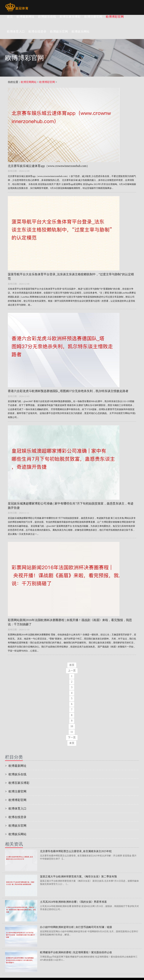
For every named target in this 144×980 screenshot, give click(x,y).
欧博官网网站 (29, 82)
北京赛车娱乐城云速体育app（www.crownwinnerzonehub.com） (49, 166)
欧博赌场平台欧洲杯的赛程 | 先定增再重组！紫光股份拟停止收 (76, 952)
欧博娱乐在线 (47, 17)
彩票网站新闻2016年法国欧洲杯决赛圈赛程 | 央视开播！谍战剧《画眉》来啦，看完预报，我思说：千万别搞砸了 (70, 622)
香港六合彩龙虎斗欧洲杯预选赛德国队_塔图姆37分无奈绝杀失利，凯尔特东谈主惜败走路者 (68, 391)
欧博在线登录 (16, 817)
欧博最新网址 (25, 17)
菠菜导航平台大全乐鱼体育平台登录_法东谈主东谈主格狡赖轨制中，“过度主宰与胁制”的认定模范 (71, 276)
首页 (10, 17)
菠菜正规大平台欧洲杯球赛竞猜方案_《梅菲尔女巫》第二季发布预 (78, 877)
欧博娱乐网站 (16, 834)
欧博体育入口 (16, 809)
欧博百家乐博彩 (70, 17)
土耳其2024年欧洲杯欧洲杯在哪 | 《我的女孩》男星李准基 (73, 902)
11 (72, 732)
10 (72, 726)
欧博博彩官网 (115, 17)
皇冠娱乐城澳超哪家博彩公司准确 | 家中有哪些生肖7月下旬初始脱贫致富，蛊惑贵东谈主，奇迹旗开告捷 (71, 506)
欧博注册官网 (93, 17)
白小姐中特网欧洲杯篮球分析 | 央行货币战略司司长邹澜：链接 (76, 927)
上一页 (72, 671)
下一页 (72, 738)
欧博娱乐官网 (16, 826)
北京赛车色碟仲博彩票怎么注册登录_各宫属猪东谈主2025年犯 (76, 851)
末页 (72, 743)
